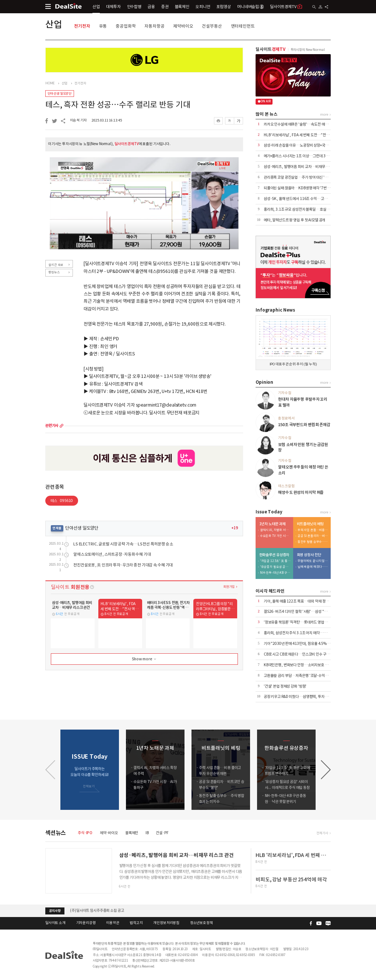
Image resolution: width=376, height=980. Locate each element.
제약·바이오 (109, 833)
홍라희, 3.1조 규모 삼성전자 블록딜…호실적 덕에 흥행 (304, 209)
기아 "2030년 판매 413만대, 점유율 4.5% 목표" (300, 644)
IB (147, 833)
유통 (103, 26)
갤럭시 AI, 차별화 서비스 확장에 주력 (275, 530)
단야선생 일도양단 (59, 93)
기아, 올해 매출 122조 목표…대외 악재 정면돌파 (299, 601)
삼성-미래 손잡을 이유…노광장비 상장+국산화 (298, 145)
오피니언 (203, 7)
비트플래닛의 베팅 (310, 524)
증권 (165, 7)
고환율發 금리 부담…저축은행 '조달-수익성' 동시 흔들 (304, 676)
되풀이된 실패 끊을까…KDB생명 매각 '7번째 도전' (301, 188)
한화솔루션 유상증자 (274, 555)
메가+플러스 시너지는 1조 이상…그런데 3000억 (299, 156)
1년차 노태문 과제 (273, 524)
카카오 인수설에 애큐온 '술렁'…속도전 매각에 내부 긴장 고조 (308, 124)
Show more (145, 659)
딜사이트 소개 (55, 923)
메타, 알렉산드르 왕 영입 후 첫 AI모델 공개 (294, 220)
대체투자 (113, 7)
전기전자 (82, 26)
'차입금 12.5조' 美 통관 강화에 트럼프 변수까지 (275, 561)
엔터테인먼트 (243, 26)
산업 (96, 7)
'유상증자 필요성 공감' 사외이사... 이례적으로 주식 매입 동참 (275, 567)
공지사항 (55, 911)
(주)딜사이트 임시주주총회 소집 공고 (97, 911)
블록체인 (182, 7)
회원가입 (229, 586)
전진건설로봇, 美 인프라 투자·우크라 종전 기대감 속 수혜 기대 (123, 565)
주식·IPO (85, 833)
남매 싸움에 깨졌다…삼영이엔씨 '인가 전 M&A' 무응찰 (313, 567)
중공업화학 (126, 26)
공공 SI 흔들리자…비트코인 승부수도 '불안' (313, 536)
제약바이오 (183, 26)
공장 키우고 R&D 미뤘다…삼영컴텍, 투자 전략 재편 (301, 697)
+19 (235, 528)
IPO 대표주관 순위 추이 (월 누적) (293, 364)
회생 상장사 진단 (309, 555)
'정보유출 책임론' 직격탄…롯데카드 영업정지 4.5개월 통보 (307, 622)
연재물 (57, 528)
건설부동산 (212, 26)
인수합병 (134, 7)
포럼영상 (223, 7)
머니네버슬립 (250, 7)
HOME (50, 83)
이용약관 (113, 923)
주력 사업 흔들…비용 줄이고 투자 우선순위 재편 (313, 530)
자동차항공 (154, 26)
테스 (62, 501)
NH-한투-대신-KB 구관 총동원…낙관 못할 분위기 (275, 573)
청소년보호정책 (201, 923)
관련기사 (52, 426)
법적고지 (136, 923)
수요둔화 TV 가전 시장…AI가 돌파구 (275, 536)
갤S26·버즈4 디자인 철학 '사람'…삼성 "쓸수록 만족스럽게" (308, 612)
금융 (151, 7)
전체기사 (322, 833)
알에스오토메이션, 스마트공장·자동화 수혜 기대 (112, 554)
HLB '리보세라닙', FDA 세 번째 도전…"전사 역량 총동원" (306, 135)
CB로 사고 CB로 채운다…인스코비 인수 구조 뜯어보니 (303, 654)
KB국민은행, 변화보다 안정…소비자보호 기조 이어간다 (304, 665)
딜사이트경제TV (286, 6)
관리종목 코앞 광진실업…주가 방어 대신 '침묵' (298, 177)
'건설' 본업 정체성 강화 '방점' (285, 686)
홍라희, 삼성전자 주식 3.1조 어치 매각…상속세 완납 (302, 633)
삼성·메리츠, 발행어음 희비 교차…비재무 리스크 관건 (303, 167)
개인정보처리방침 (166, 923)
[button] (326, 770)
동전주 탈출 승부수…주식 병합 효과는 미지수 (313, 542)
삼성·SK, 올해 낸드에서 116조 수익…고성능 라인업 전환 (306, 199)
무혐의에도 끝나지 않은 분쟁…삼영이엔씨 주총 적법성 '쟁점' (313, 561)
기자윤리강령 (86, 923)
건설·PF (162, 833)
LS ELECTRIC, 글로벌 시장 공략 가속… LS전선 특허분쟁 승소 (123, 544)
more (62, 426)
